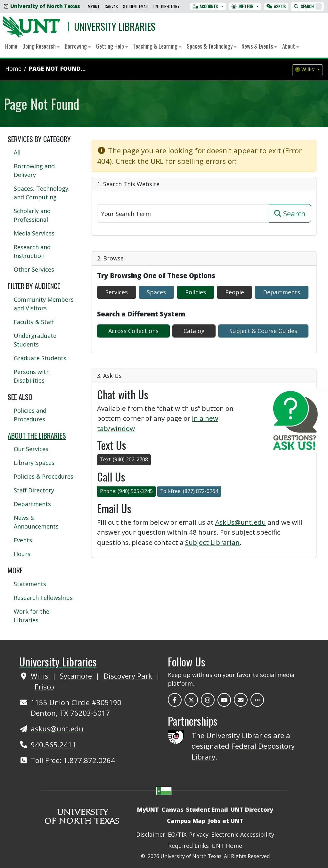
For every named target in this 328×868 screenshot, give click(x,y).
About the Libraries (37, 435)
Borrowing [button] (78, 46)
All (17, 152)
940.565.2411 (53, 745)
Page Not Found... (57, 68)
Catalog (194, 331)
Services (117, 292)
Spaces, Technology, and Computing (42, 193)
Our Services (31, 449)
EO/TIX (177, 834)
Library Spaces (34, 463)
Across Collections (133, 331)
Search (307, 6)
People (235, 292)
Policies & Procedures (44, 476)
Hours (22, 554)
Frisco (44, 687)
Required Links (189, 846)
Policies (196, 292)
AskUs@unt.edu (241, 522)
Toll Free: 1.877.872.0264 (73, 760)
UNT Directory (167, 6)
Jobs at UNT (226, 821)
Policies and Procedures (30, 415)
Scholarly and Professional (32, 215)
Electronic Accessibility (243, 834)
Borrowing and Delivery (34, 170)
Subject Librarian (212, 542)
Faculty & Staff (34, 322)
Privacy (199, 834)
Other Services (34, 269)
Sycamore (77, 676)
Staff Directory (34, 490)
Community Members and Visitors (44, 304)
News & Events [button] (259, 46)
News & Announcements (36, 522)
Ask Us (276, 6)
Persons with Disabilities (32, 376)
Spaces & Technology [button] (212, 46)
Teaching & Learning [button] (157, 46)
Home (11, 46)
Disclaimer (151, 834)
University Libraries (115, 26)
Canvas (111, 6)
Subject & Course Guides (263, 331)
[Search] (183, 213)
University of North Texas (42, 6)
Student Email (136, 6)
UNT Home (227, 846)
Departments (282, 292)
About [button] (291, 46)
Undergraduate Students (35, 340)
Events (23, 540)
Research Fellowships (43, 598)
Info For (242, 6)
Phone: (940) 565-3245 (126, 491)
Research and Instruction (32, 251)
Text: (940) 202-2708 (124, 459)
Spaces (156, 292)
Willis (41, 676)
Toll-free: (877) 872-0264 (189, 491)
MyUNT (94, 6)
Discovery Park (129, 676)
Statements (30, 584)
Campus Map (186, 821)
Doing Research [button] (41, 46)
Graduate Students (40, 358)
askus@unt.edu (57, 729)
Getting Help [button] (112, 46)
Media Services (34, 233)
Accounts (205, 6)
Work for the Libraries (32, 616)
